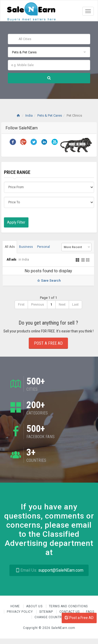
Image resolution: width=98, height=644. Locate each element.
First (21, 304)
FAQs (90, 612)
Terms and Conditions (68, 606)
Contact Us (70, 612)
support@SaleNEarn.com (49, 570)
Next (62, 304)
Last (75, 304)
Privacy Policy (20, 612)
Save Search (48, 280)
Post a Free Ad (48, 343)
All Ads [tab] (10, 247)
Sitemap (47, 612)
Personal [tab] (44, 247)
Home (16, 606)
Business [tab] (26, 247)
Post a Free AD (79, 618)
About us (35, 606)
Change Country (49, 617)
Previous (38, 304)
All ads (12, 260)
